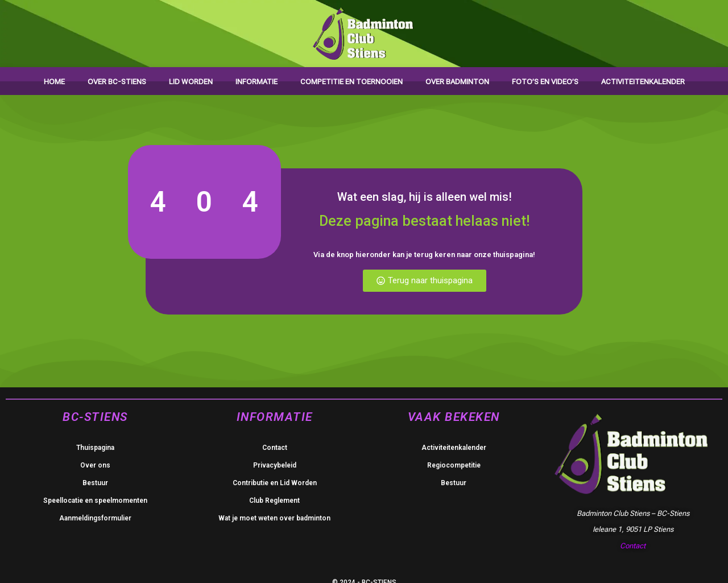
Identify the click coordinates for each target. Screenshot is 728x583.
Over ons (95, 465)
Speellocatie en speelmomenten (95, 501)
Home (54, 82)
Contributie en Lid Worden (275, 483)
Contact (275, 448)
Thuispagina (95, 448)
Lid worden (191, 82)
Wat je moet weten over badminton (274, 518)
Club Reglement (274, 501)
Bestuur (95, 483)
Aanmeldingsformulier (95, 518)
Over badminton (457, 82)
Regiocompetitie (454, 465)
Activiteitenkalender (643, 82)
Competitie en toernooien (351, 82)
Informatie (257, 82)
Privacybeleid (275, 465)
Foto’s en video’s (545, 82)
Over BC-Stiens (117, 82)
